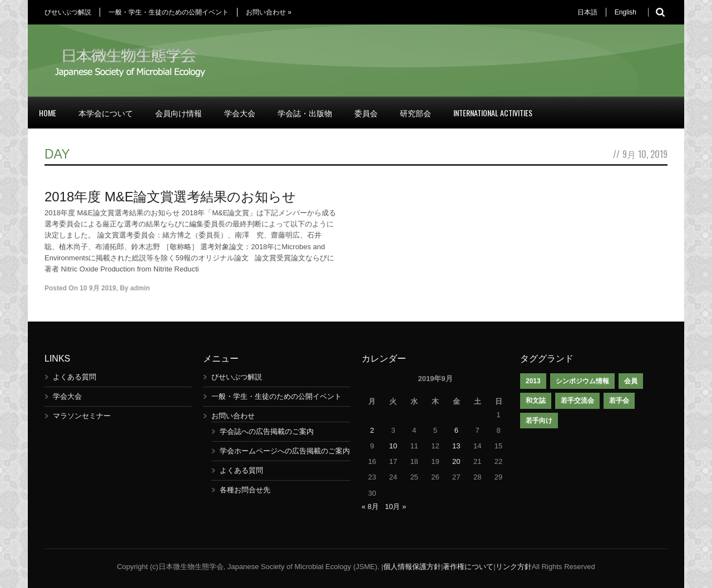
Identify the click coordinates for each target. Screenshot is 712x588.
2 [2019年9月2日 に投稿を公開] (372, 430)
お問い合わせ (269, 12)
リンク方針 (514, 567)
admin (140, 288)
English (626, 12)
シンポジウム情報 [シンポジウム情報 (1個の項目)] (582, 381)
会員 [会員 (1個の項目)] (631, 381)
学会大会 (240, 113)
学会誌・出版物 (305, 113)
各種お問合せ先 (245, 490)
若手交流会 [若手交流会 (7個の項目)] (577, 401)
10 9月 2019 (98, 288)
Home (48, 113)
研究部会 (416, 113)
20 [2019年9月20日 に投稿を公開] (456, 461)
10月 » (395, 507)
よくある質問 (75, 377)
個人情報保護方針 (412, 567)
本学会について (106, 113)
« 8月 (370, 507)
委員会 (366, 113)
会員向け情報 (179, 113)
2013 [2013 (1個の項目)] (533, 381)
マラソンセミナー (82, 416)
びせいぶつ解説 (68, 12)
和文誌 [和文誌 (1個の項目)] (536, 401)
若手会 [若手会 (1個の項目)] (619, 401)
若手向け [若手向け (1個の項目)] (539, 421)
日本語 (587, 12)
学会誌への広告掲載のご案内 (267, 431)
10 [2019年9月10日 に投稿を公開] (393, 446)
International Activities (493, 113)
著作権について (468, 567)
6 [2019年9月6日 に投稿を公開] (456, 430)
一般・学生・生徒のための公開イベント (169, 12)
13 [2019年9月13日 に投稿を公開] (456, 446)
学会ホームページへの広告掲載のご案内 (285, 451)
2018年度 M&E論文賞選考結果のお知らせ (170, 197)
